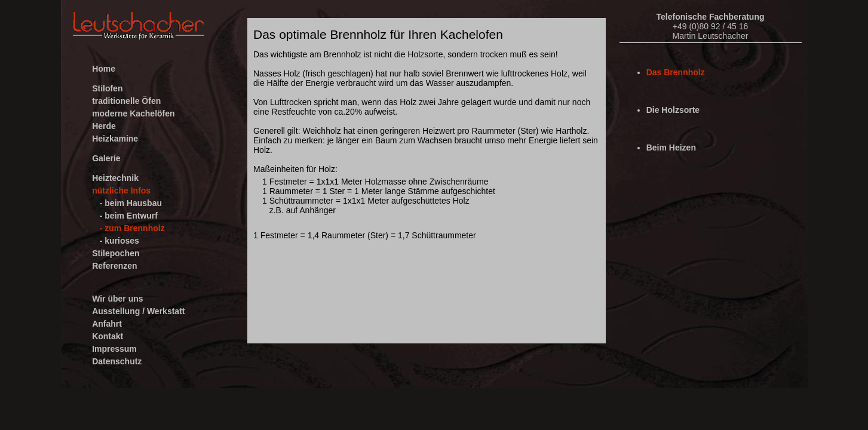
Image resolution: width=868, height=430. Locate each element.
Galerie (106, 158)
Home (104, 69)
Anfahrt (107, 324)
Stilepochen (116, 253)
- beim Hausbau (131, 203)
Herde (104, 126)
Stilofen (107, 88)
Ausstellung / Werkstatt (138, 311)
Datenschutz (117, 361)
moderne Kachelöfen (133, 113)
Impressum (114, 349)
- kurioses (119, 241)
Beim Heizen (671, 148)
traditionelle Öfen (126, 101)
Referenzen (114, 266)
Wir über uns (117, 299)
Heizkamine (115, 139)
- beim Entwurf (129, 216)
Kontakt (108, 336)
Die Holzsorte (673, 110)
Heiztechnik (115, 178)
